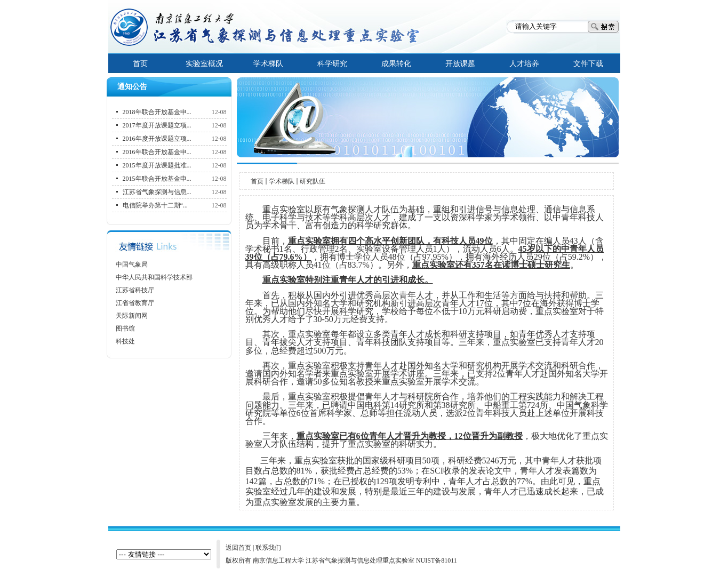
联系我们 (268, 548)
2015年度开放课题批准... (157, 165)
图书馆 (125, 328)
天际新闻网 (132, 316)
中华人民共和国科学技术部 (154, 277)
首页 (257, 181)
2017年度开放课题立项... (157, 125)
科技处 (125, 341)
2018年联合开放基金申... (157, 112)
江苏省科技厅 (135, 290)
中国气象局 (132, 265)
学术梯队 (282, 181)
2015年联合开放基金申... (157, 179)
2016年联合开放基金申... (157, 152)
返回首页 (238, 548)
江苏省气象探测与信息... (157, 192)
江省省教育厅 (135, 303)
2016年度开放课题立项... (157, 139)
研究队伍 (313, 181)
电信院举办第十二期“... (155, 205)
